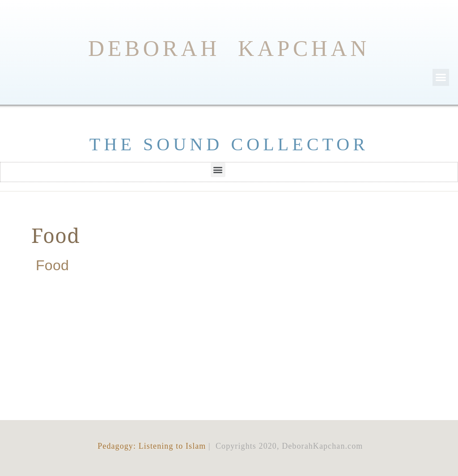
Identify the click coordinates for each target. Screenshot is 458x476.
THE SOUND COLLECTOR (229, 144)
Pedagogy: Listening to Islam (151, 446)
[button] (441, 77)
